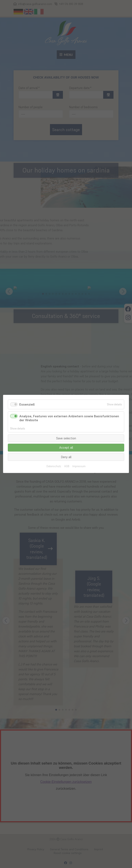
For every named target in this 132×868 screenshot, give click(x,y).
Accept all (66, 448)
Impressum (79, 467)
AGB (67, 467)
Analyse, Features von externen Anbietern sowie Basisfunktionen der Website (69, 418)
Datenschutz (54, 467)
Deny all (66, 457)
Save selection (66, 438)
